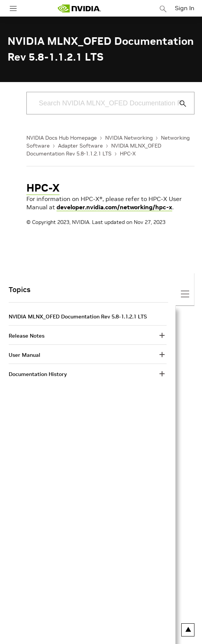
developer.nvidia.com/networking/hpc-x (114, 207)
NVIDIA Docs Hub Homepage (62, 138)
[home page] (79, 8)
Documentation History (38, 374)
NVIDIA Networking (129, 138)
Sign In (185, 8)
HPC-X (128, 154)
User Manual (24, 355)
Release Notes (27, 336)
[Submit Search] (179, 104)
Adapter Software (80, 146)
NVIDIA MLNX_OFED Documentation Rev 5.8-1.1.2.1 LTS (78, 317)
